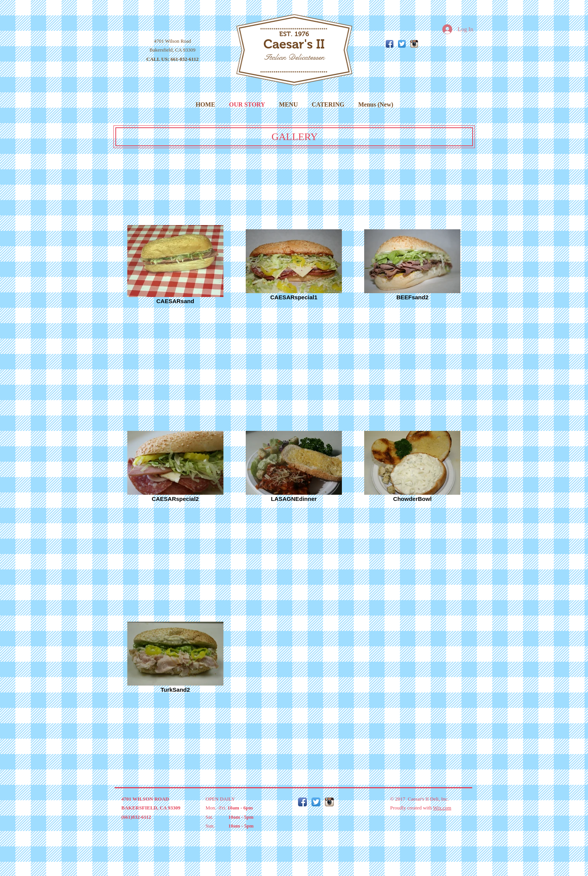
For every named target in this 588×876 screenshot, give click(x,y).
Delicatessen (306, 57)
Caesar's (288, 44)
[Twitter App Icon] (402, 44)
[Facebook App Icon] (390, 44)
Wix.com (442, 808)
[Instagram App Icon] (414, 44)
